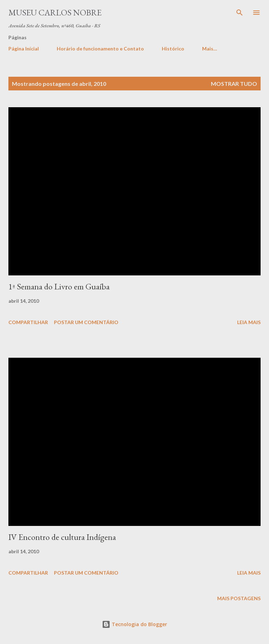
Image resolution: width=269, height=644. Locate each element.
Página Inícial (24, 49)
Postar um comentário (86, 322)
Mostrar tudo (234, 84)
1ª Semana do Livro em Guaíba (59, 286)
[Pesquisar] (240, 13)
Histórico (173, 49)
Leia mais (249, 322)
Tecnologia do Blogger (134, 624)
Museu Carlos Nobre (55, 12)
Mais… (210, 49)
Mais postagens (239, 598)
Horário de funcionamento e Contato (100, 49)
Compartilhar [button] (28, 322)
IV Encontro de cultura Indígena (62, 537)
